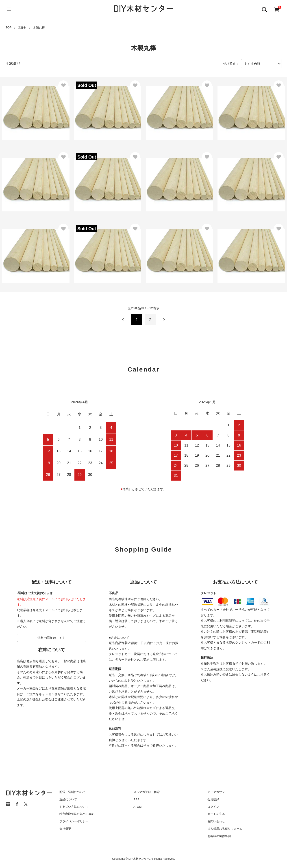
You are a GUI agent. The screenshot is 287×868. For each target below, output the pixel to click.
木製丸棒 (39, 27)
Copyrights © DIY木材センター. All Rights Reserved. (143, 859)
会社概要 (65, 829)
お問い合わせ (216, 821)
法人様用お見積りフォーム (225, 829)
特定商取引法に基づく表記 (77, 814)
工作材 (22, 27)
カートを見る (216, 814)
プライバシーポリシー (74, 821)
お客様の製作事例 (219, 836)
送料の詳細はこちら (52, 638)
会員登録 (213, 799)
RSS (136, 799)
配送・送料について (73, 792)
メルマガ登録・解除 (147, 792)
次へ (164, 320)
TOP (9, 27)
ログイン (213, 807)
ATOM (137, 807)
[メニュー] (9, 9)
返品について (68, 799)
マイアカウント (218, 792)
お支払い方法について (74, 807)
